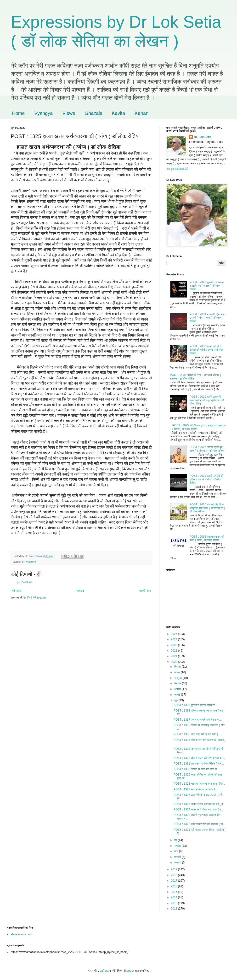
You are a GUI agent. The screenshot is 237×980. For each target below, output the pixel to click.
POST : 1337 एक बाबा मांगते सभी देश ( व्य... (198, 720)
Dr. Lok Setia (203, 137)
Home (18, 113)
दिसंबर (178, 667)
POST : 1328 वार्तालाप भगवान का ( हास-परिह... (199, 784)
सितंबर (178, 683)
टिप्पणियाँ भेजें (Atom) (34, 598)
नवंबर (178, 672)
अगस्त (178, 689)
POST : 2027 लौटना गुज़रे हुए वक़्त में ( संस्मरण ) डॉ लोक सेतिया (207, 449)
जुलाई (178, 695)
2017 (175, 881)
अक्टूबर (179, 678)
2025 (175, 634)
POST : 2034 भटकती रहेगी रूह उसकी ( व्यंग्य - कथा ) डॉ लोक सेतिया (207, 318)
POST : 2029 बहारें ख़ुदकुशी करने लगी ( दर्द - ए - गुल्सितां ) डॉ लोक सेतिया (207, 400)
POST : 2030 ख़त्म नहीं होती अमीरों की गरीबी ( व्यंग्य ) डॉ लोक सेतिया (206, 350)
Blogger (129, 971)
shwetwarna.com (22, 934)
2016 (175, 886)
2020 (175, 662)
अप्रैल (178, 846)
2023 (175, 645)
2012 (175, 909)
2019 (175, 869)
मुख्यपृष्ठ (80, 591)
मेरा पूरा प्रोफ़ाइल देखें (177, 169)
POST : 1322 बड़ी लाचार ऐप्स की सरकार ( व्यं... (199, 824)
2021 (175, 656)
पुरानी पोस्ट (145, 591)
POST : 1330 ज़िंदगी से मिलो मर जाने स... (196, 769)
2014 (175, 897)
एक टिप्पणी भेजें (25, 582)
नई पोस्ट (16, 591)
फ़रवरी (178, 857)
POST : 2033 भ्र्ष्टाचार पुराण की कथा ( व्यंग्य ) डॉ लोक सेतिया (207, 538)
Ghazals (93, 113)
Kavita (118, 113)
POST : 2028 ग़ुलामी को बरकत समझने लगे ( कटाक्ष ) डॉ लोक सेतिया (207, 286)
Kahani (142, 113)
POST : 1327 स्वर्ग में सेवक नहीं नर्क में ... (196, 789)
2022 (175, 651)
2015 (175, 892)
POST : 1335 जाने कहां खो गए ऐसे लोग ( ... (197, 734)
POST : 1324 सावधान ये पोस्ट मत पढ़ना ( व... (198, 809)
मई (176, 840)
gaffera (104, 971)
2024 (175, 639)
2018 (175, 875)
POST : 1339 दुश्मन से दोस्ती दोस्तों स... (196, 705)
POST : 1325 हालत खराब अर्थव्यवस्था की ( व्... (199, 804)
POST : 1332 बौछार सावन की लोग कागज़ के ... (199, 758)
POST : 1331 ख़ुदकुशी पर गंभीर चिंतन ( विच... (199, 764)
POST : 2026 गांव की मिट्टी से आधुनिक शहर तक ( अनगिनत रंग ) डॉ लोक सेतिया (207, 508)
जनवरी (178, 862)
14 (23, 562)
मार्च (177, 851)
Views (69, 113)
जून (177, 700)
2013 (175, 903)
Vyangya (43, 113)
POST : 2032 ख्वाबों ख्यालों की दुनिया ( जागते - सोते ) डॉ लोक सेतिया (206, 479)
